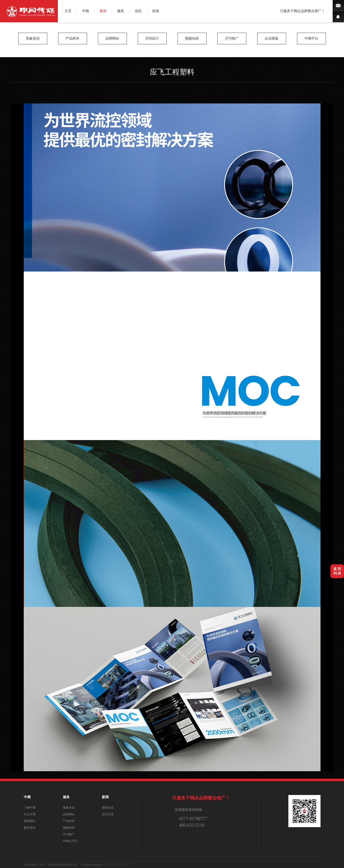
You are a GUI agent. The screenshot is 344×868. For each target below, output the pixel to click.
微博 (338, 6)
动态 (138, 11)
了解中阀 (30, 808)
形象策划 (33, 38)
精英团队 (30, 821)
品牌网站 (112, 38)
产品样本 (72, 38)
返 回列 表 (337, 571)
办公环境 (30, 814)
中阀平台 (311, 38)
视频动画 (192, 38)
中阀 (86, 11)
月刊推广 (232, 38)
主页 (68, 11)
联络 (156, 11)
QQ (338, 17)
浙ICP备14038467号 (119, 865)
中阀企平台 (70, 841)
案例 (103, 11)
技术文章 (108, 814)
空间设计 (152, 38)
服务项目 (30, 828)
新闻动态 (108, 808)
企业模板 (272, 38)
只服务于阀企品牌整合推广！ (302, 11)
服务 (121, 11)
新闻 (105, 797)
